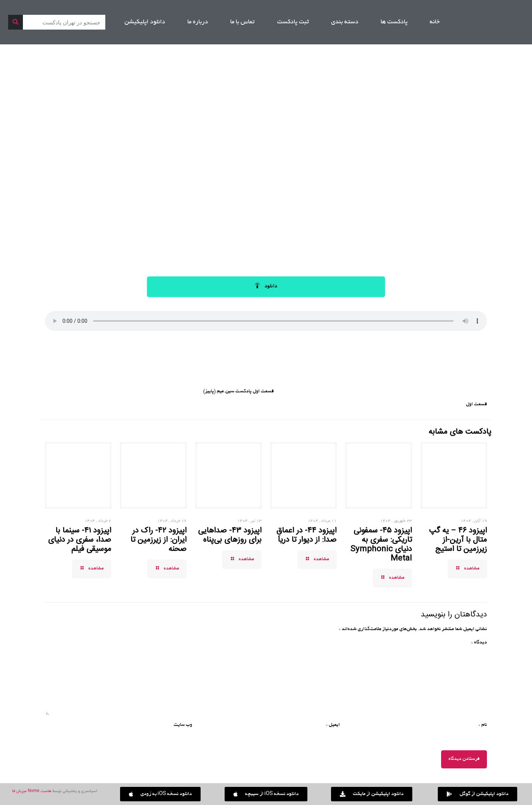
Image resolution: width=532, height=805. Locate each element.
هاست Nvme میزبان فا (32, 791)
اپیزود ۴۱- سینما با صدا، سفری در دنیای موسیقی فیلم (80, 540)
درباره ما (198, 22)
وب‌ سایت (183, 725)
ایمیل (333, 725)
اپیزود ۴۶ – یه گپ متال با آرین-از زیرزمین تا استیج (458, 540)
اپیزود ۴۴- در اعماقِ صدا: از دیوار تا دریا (306, 535)
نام (483, 725)
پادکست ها (394, 22)
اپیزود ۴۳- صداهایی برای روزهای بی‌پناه (230, 535)
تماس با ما (242, 22)
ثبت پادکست (293, 22)
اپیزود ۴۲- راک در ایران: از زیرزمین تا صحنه (158, 540)
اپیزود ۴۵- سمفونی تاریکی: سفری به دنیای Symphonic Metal (381, 544)
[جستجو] (16, 22)
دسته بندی (345, 22)
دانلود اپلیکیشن (145, 22)
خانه (435, 22)
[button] (161, 794)
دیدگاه (479, 643)
